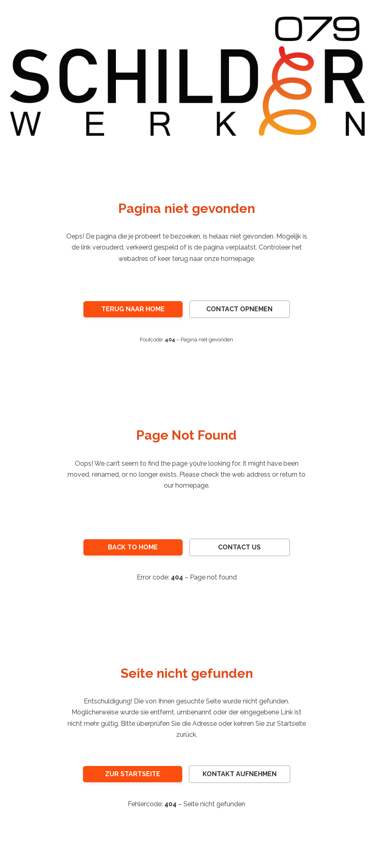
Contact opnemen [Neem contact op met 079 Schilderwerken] (239, 309)
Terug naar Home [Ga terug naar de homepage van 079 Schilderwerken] (133, 309)
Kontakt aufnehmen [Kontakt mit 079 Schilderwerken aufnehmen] (240, 774)
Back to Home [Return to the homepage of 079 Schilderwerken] (133, 547)
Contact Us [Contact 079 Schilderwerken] (239, 547)
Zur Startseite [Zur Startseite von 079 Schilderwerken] (133, 774)
